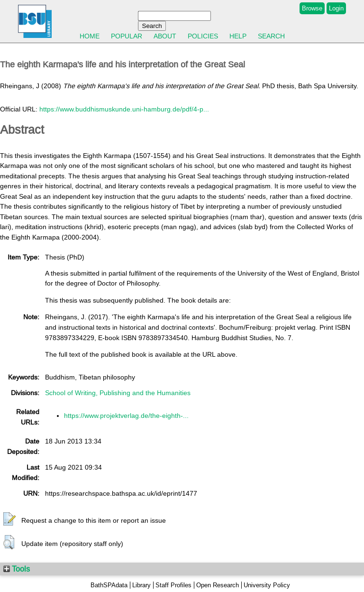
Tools (17, 569)
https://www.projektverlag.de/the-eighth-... (126, 416)
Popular (127, 36)
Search (271, 36)
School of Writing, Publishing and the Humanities (118, 393)
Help (238, 36)
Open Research (218, 585)
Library (141, 585)
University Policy (267, 585)
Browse (312, 8)
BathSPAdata (109, 585)
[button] (9, 519)
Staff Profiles (173, 585)
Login (336, 8)
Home (90, 36)
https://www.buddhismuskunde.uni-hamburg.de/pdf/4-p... (124, 109)
